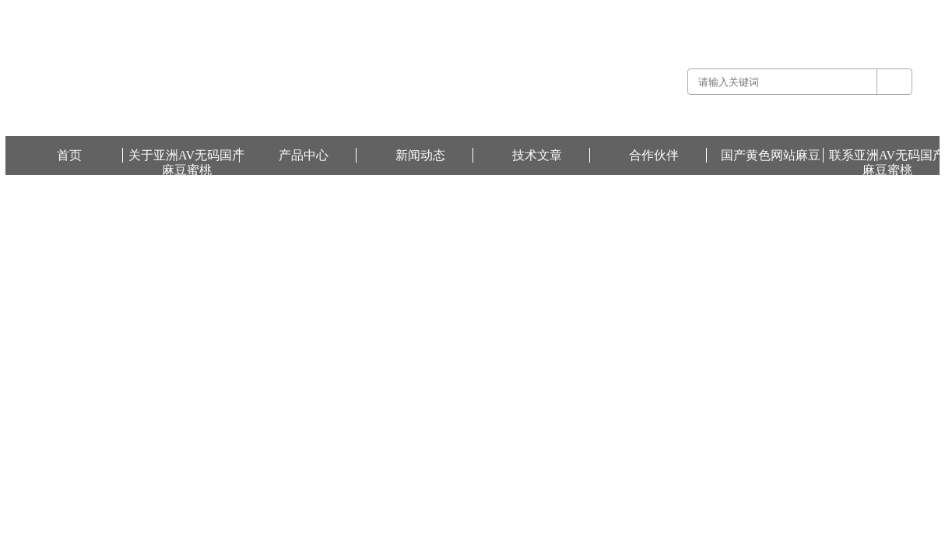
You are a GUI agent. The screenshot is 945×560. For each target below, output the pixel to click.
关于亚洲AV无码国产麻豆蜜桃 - (670, 11)
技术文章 (537, 155)
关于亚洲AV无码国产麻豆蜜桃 (186, 156)
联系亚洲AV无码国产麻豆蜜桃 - (800, 11)
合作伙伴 (654, 155)
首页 (69, 155)
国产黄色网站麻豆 (902, 11)
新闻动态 (420, 155)
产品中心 (304, 155)
